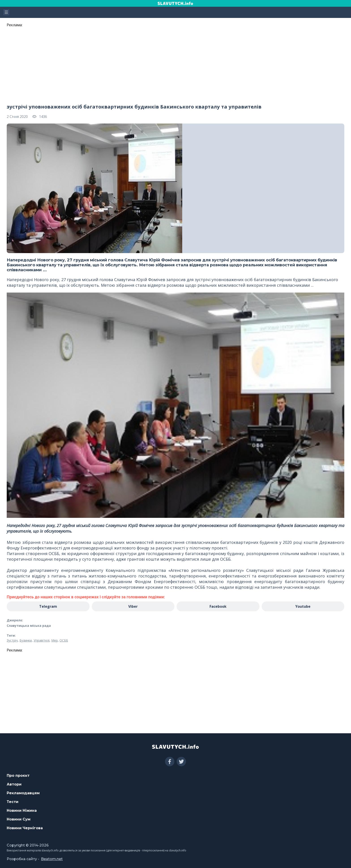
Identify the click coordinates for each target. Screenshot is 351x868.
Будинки (26, 640)
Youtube (303, 606)
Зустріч (12, 640)
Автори (14, 784)
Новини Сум (19, 819)
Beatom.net (52, 859)
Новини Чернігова (25, 828)
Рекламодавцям (23, 793)
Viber (133, 606)
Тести (13, 802)
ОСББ (64, 640)
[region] (175, 63)
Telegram (48, 606)
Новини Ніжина (22, 810)
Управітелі (42, 640)
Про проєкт (18, 776)
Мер (55, 640)
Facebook (218, 606)
